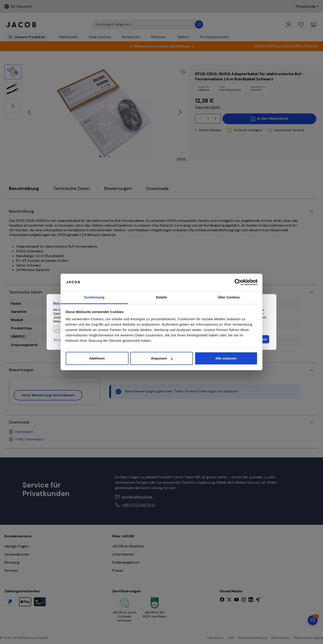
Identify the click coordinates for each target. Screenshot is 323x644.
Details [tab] (161, 297)
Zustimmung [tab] (94, 297)
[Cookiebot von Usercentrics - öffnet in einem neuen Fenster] (238, 282)
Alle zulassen (226, 358)
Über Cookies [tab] (229, 297)
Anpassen (162, 358)
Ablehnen (97, 358)
